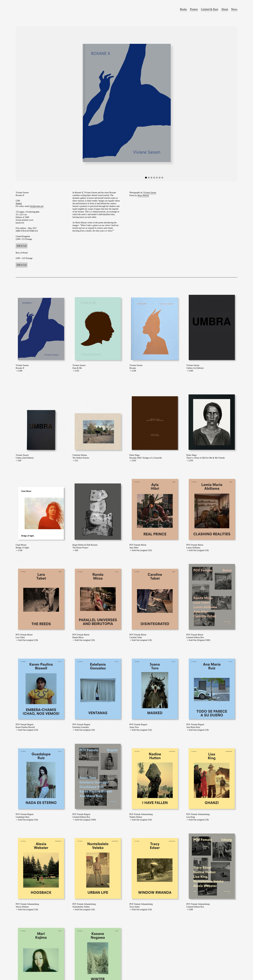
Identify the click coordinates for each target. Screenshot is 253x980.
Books (183, 9)
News (234, 9)
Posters (194, 9)
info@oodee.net (37, 206)
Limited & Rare (210, 9)
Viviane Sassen (150, 193)
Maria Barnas (143, 195)
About (225, 9)
